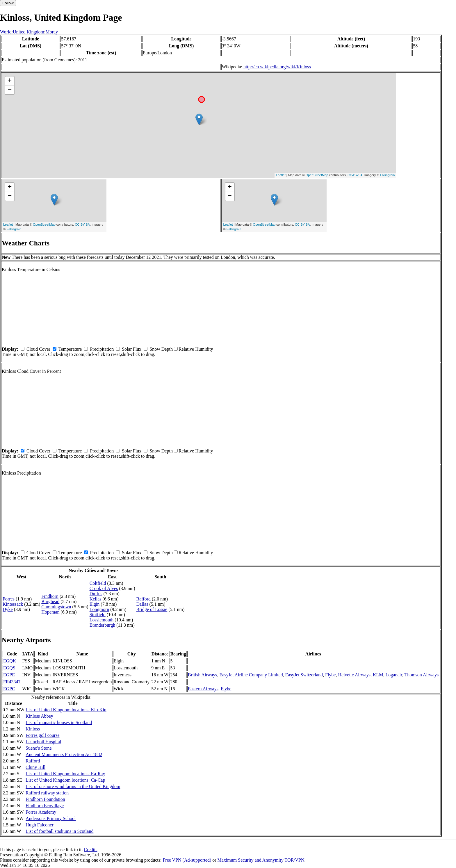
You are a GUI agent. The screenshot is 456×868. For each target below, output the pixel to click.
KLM (378, 675)
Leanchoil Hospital (43, 742)
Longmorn (99, 609)
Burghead (50, 601)
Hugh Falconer (40, 825)
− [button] (10, 90)
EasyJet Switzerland (304, 675)
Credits (90, 850)
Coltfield (98, 583)
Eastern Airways (203, 689)
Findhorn (50, 596)
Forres (9, 599)
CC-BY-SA (355, 175)
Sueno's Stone (39, 748)
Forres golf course (42, 735)
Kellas (96, 599)
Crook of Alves (104, 588)
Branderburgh (103, 625)
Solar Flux (132, 349)
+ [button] (10, 81)
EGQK (10, 661)
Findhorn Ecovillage (45, 806)
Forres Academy (41, 812)
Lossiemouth (102, 620)
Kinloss (33, 729)
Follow (8, 3)
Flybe (330, 675)
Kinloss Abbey (39, 716)
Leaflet (281, 175)
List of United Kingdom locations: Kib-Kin (66, 710)
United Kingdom (28, 32)
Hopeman (50, 612)
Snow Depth (161, 349)
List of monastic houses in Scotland (59, 722)
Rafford (144, 599)
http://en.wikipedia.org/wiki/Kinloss (277, 67)
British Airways (203, 675)
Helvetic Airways (354, 675)
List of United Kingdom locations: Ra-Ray (65, 774)
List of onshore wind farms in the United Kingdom (73, 786)
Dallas (142, 604)
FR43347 (12, 682)
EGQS (9, 668)
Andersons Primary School (51, 818)
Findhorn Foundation (45, 799)
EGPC (9, 689)
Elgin (95, 604)
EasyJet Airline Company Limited (251, 675)
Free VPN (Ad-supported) (187, 860)
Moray (52, 32)
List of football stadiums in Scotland (59, 831)
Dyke (8, 609)
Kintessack (13, 604)
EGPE (9, 675)
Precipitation (102, 349)
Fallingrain (388, 175)
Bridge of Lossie (152, 609)
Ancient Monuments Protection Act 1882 (64, 754)
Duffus (96, 594)
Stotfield (98, 615)
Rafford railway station (47, 793)
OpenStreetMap (317, 175)
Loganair (394, 675)
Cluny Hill (35, 767)
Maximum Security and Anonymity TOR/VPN (261, 860)
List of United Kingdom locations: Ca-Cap (65, 780)
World (6, 32)
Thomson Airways (421, 675)
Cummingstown (56, 607)
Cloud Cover (38, 349)
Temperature (70, 349)
